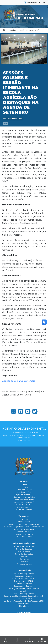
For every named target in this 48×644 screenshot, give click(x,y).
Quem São (24, 519)
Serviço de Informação (24, 635)
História (24, 485)
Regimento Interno (24, 507)
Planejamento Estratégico (24, 497)
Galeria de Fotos (24, 623)
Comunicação (24, 612)
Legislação (24, 561)
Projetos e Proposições (24, 546)
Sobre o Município (24, 505)
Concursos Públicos (24, 584)
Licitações (24, 591)
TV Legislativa (24, 621)
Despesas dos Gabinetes (24, 586)
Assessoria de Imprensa (24, 618)
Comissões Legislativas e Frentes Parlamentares (24, 527)
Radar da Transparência (24, 594)
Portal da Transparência (24, 574)
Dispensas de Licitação (24, 576)
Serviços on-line (24, 492)
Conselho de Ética (24, 532)
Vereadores (24, 516)
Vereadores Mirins (24, 537)
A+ (40, 2)
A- (44, 2)
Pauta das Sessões (24, 549)
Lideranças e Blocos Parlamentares (24, 524)
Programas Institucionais (24, 500)
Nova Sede (24, 606)
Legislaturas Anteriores (24, 534)
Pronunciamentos (24, 564)
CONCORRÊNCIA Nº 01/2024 (24, 579)
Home (5, 30)
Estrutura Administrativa (24, 529)
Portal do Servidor (24, 510)
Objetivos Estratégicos (24, 495)
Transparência (24, 570)
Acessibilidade (24, 604)
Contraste (32, 2)
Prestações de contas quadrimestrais (24, 589)
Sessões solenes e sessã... (30, 30)
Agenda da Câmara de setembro (19, 381)
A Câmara (24, 481)
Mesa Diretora (24, 522)
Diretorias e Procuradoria (24, 502)
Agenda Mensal (24, 551)
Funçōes (24, 487)
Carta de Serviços (24, 490)
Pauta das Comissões (24, 554)
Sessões (24, 556)
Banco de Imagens (24, 626)
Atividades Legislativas (24, 543)
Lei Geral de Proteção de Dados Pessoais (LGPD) (24, 601)
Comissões (24, 559)
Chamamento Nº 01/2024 (24, 581)
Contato (24, 632)
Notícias (12, 30)
